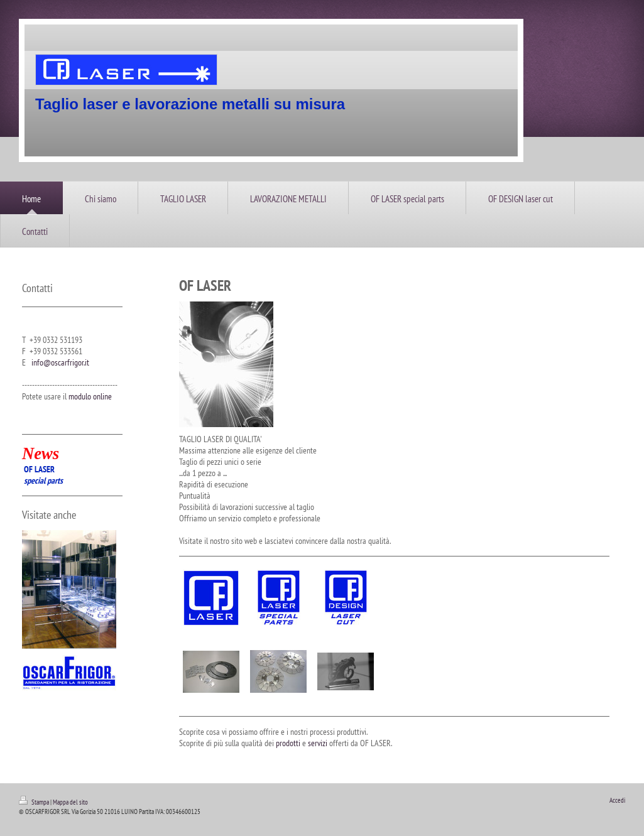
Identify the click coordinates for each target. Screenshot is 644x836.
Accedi (617, 800)
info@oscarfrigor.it (60, 362)
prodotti (288, 743)
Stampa (35, 802)
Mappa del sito (70, 802)
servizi (318, 743)
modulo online (90, 396)
